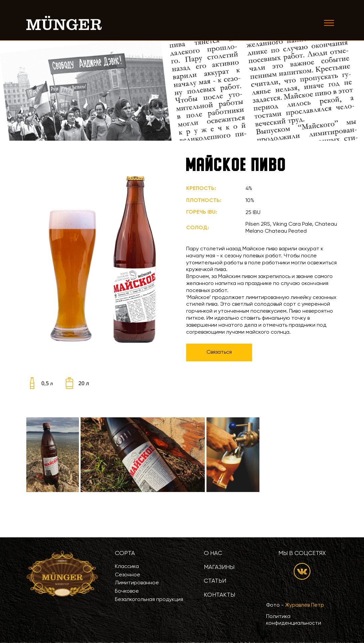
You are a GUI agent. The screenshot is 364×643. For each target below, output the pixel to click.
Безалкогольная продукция (149, 600)
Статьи (215, 581)
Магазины (219, 567)
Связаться (219, 352)
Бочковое (127, 591)
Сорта (125, 553)
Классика (127, 567)
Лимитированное (137, 583)
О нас (213, 553)
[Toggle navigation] (329, 23)
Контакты (219, 595)
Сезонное (128, 575)
